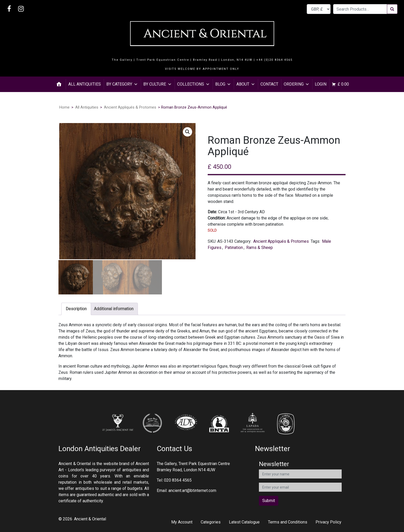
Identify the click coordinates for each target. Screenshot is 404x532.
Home (64, 107)
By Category (122, 84)
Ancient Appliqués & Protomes (130, 107)
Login (321, 84)
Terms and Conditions (288, 522)
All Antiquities (85, 84)
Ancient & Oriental (90, 519)
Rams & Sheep (260, 248)
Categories (211, 522)
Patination (234, 248)
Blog (223, 84)
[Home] (59, 84)
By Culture (158, 84)
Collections (193, 84)
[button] (188, 132)
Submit (269, 501)
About (246, 84)
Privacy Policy (328, 522)
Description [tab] (76, 309)
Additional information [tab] (114, 309)
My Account (182, 522)
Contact (269, 84)
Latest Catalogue (244, 522)
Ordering (297, 84)
